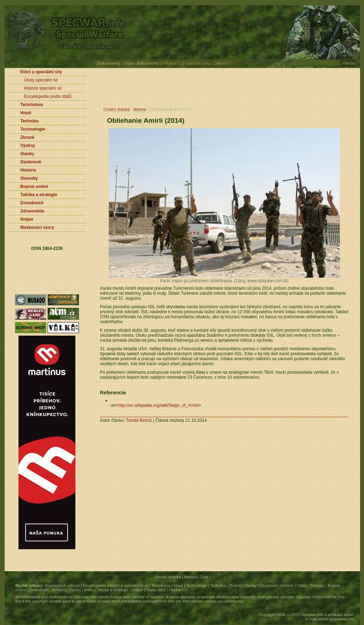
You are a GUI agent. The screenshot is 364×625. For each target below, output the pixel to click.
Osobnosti (268, 585)
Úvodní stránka (117, 109)
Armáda (59, 590)
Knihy (89, 590)
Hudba (170, 63)
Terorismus (161, 585)
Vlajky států (156, 590)
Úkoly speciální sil (41, 80)
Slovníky (317, 585)
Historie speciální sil (43, 88)
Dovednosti (39, 590)
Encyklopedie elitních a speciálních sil (116, 585)
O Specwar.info (195, 63)
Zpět (204, 577)
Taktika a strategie (113, 590)
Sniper (137, 590)
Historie (140, 109)
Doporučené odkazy (62, 585)
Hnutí (178, 585)
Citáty (302, 585)
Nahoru (191, 577)
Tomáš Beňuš (139, 420)
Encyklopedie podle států (47, 96)
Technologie (197, 585)
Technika (218, 585)
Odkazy (221, 63)
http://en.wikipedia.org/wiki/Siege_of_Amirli (158, 405)
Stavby (250, 585)
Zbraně (235, 585)
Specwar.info (85, 597)
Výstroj (75, 590)
